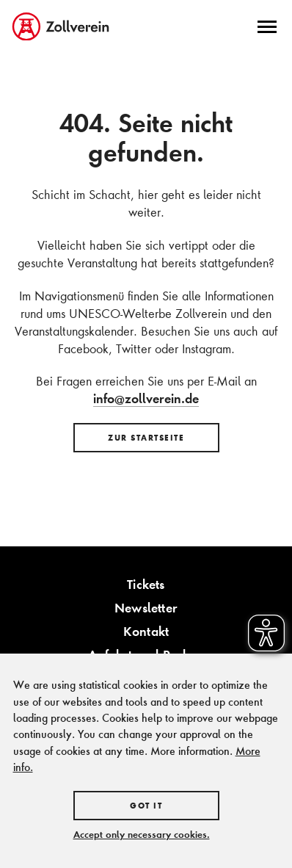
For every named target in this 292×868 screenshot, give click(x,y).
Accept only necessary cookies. (142, 834)
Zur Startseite (146, 438)
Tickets (146, 584)
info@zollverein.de (146, 398)
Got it (146, 806)
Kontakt (146, 631)
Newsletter (146, 608)
